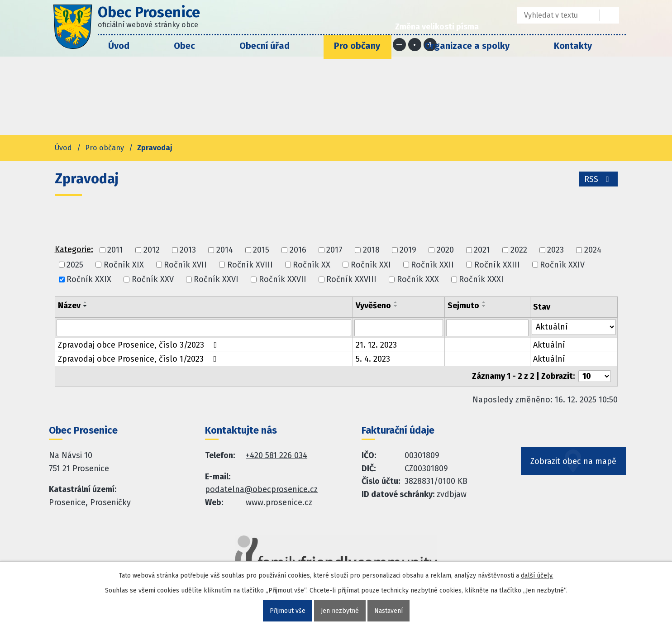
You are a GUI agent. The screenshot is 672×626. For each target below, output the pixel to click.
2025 (75, 265)
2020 (445, 250)
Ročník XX (312, 265)
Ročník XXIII (497, 265)
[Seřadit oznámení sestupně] (86, 306)
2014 (225, 250)
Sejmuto (463, 306)
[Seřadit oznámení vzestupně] (86, 302)
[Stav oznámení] (574, 327)
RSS (598, 179)
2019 (408, 250)
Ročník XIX (124, 265)
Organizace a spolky (467, 46)
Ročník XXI (371, 265)
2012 (152, 250)
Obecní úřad (265, 46)
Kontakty (573, 46)
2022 (519, 250)
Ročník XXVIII (351, 279)
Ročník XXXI (481, 279)
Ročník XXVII (283, 279)
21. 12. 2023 (376, 345)
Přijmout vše (288, 611)
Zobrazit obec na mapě (573, 461)
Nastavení (388, 611)
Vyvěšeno (373, 306)
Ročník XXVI (216, 279)
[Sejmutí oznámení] (487, 328)
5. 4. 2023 (373, 359)
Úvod (119, 46)
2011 (115, 250)
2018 (371, 250)
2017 (334, 250)
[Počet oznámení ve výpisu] (595, 376)
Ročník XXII (432, 265)
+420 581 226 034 (276, 455)
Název (69, 306)
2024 (593, 250)
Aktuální (549, 345)
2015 (261, 250)
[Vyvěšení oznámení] (399, 328)
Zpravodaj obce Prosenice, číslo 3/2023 (139, 345)
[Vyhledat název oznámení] (204, 328)
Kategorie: (74, 249)
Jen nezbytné (340, 611)
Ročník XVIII (250, 265)
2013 (188, 250)
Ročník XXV (153, 279)
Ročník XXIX (89, 279)
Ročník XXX (418, 279)
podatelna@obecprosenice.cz (261, 489)
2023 (555, 250)
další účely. (537, 576)
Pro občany (357, 46)
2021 (482, 250)
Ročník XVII (185, 265)
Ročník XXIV (562, 265)
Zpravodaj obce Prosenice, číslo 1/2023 (139, 359)
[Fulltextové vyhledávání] (552, 15)
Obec (184, 46)
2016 (298, 250)
